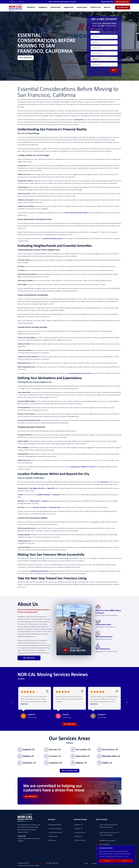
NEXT (114, 70)
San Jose (36, 507)
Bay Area (104, 482)
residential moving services (39, 571)
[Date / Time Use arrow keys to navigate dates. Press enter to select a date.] (104, 64)
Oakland (41, 495)
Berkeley (47, 495)
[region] (116, 855)
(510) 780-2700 (78, 651)
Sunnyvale (43, 507)
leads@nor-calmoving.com (108, 840)
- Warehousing (52, 836)
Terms (88, 863)
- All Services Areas (80, 840)
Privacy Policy (125, 856)
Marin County (35, 501)
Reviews (21, 2)
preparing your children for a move (82, 467)
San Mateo (34, 488)
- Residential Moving (54, 825)
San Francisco (79, 120)
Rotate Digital (35, 865)
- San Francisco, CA (80, 832)
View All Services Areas (70, 770)
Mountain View (55, 507)
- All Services (52, 840)
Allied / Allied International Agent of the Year (62, 2)
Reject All (107, 861)
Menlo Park (51, 488)
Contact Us (14, 2)
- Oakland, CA (78, 836)
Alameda (56, 495)
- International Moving (55, 832)
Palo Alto (41, 488)
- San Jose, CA (78, 828)
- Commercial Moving (55, 828)
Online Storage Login (122, 2)
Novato (45, 501)
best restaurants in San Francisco (80, 373)
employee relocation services (53, 239)
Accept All (125, 861)
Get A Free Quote (123, 8)
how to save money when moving (76, 213)
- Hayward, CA (78, 825)
